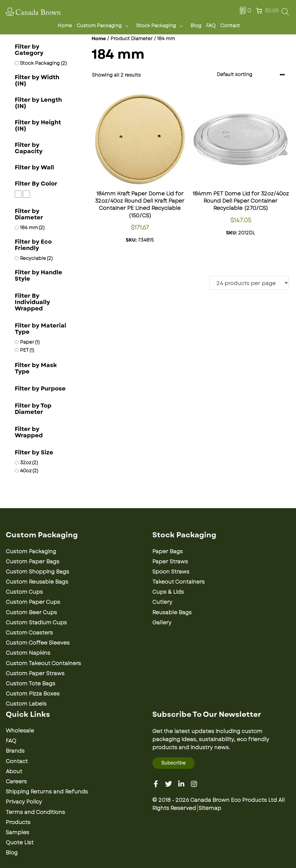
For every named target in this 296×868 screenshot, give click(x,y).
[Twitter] (169, 784)
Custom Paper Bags (33, 562)
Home (65, 26)
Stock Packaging (161, 26)
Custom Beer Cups (31, 612)
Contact (230, 26)
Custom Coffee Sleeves (38, 643)
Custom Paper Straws (35, 673)
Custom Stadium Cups (36, 623)
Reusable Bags (172, 612)
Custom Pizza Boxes (33, 694)
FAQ (211, 26)
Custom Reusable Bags (37, 582)
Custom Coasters (29, 633)
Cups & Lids (168, 592)
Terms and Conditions (35, 812)
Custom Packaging (104, 26)
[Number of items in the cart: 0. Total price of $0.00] (267, 11)
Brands (15, 751)
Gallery (162, 623)
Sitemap (210, 808)
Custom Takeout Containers (43, 663)
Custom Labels (26, 704)
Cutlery (162, 602)
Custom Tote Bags (30, 684)
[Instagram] (194, 784)
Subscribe (173, 763)
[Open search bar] (285, 13)
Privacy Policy (24, 802)
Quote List (20, 843)
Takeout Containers (178, 582)
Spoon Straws (171, 572)
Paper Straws (170, 562)
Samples (17, 832)
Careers (16, 782)
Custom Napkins (28, 653)
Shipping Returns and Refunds (47, 792)
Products (18, 822)
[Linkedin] (181, 784)
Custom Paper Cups (33, 602)
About (14, 771)
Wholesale (20, 731)
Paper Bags (168, 551)
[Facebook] (156, 784)
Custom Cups (24, 592)
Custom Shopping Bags (37, 572)
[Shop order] (251, 75)
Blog (196, 26)
